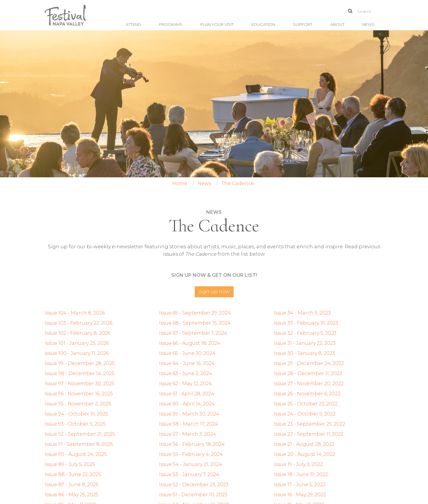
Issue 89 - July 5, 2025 (70, 464)
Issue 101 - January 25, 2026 (77, 343)
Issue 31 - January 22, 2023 (305, 343)
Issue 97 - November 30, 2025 (80, 384)
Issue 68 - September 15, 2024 (195, 323)
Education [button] (263, 24)
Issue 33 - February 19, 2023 (306, 323)
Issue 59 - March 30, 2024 (189, 414)
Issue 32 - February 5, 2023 (305, 333)
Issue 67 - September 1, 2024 (193, 333)
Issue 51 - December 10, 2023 (193, 495)
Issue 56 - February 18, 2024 (192, 444)
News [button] (368, 24)
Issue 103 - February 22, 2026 (78, 323)
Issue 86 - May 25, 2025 (71, 495)
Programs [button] (171, 24)
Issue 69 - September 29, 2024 (195, 313)
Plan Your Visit (217, 24)
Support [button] (303, 24)
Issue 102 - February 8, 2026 (77, 333)
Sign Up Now (214, 292)
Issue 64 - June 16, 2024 (187, 363)
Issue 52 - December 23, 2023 (194, 485)
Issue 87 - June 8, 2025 (71, 485)
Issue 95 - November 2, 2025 (78, 404)
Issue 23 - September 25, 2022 (309, 424)
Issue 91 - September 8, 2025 (79, 444)
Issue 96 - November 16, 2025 (79, 394)
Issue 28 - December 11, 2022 (308, 373)
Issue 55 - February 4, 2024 (191, 454)
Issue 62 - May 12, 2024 (185, 384)
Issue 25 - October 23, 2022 (306, 404)
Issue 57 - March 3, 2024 (188, 434)
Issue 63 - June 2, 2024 (186, 373)
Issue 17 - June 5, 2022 (300, 485)
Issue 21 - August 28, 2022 (304, 444)
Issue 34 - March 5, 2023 (302, 313)
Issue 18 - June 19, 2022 (301, 474)
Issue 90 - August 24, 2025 (76, 454)
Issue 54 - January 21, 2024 (191, 464)
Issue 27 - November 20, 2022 (309, 384)
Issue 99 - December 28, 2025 (80, 363)
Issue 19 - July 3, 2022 (298, 464)
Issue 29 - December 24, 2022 (309, 363)
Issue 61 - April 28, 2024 (187, 394)
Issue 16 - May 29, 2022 (300, 495)
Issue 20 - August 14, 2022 (304, 454)
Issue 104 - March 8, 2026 (75, 313)
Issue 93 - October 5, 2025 (75, 424)
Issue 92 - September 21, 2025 (80, 434)
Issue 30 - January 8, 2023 (304, 353)
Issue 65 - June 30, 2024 (187, 353)
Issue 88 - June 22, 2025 (73, 474)
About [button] (337, 24)
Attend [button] (133, 24)
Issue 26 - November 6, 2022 (307, 394)
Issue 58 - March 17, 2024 (189, 424)
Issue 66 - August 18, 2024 (190, 343)
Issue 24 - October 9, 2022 (305, 414)
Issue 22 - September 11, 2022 (309, 434)
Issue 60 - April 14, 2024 (187, 404)
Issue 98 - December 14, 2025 (80, 373)
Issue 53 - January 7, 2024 (189, 474)
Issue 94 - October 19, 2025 (76, 414)
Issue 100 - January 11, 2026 (77, 353)
